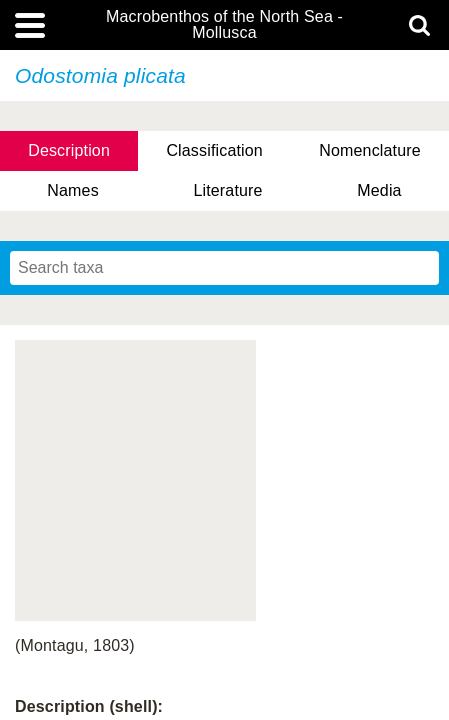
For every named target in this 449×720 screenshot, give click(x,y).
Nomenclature (370, 150)
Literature (227, 190)
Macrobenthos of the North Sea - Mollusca (224, 25)
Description (69, 150)
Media (379, 190)
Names (72, 190)
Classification (214, 150)
